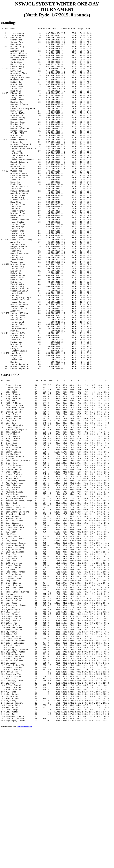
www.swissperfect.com (25, 863)
